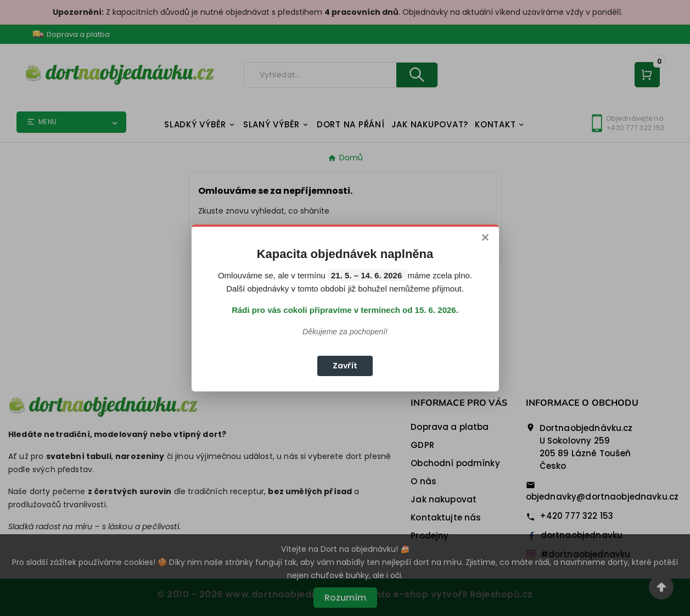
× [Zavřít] (485, 238)
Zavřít (345, 366)
